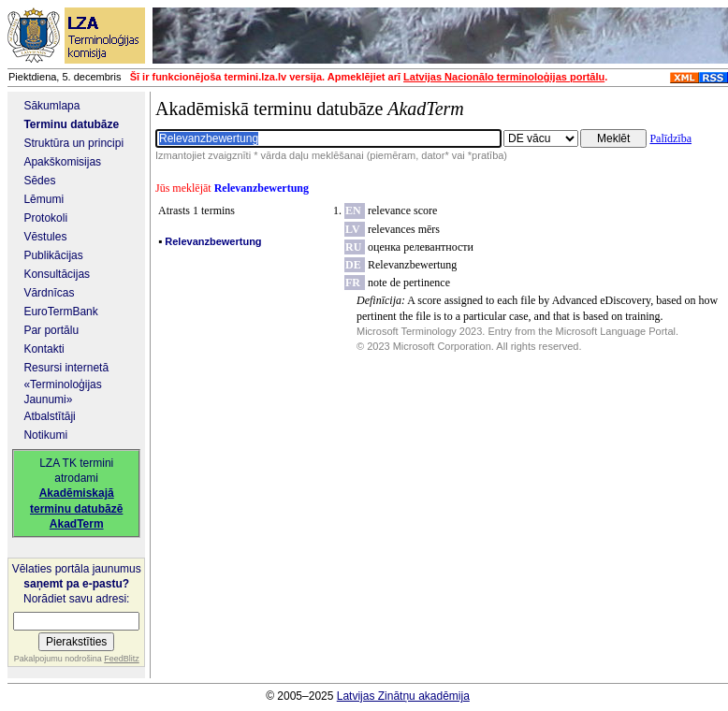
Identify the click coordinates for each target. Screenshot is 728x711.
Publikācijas (53, 255)
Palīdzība (670, 138)
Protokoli (45, 218)
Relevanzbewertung (412, 265)
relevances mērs (404, 229)
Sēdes (39, 181)
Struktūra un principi (73, 143)
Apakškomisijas (62, 162)
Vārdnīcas (49, 293)
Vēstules (45, 237)
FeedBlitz (122, 659)
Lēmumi (44, 199)
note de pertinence (409, 283)
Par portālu (51, 330)
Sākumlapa (51, 106)
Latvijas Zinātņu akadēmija (403, 696)
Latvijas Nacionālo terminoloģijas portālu (504, 77)
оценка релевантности (421, 247)
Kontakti (44, 349)
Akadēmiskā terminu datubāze (310, 109)
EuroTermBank (60, 312)
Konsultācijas (57, 274)
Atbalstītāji (49, 416)
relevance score (402, 210)
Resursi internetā (66, 368)
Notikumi (45, 435)
